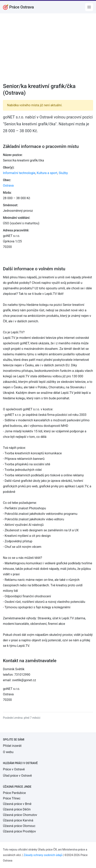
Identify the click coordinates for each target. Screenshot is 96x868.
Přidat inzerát (12, 746)
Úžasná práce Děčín (17, 809)
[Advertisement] (48, 51)
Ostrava (8, 186)
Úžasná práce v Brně (17, 804)
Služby (63, 173)
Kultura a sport (47, 173)
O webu (8, 752)
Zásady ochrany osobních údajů (43, 855)
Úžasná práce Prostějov (19, 831)
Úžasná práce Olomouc (19, 826)
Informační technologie (19, 173)
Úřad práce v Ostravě (17, 776)
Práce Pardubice (14, 793)
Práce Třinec (12, 798)
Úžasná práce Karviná (18, 820)
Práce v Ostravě (14, 769)
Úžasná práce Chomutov (20, 815)
